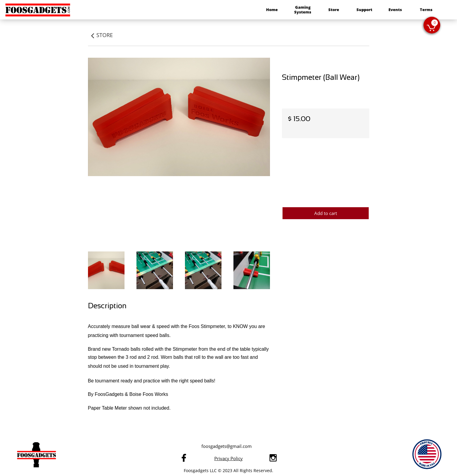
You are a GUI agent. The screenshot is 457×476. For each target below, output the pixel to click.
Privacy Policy (228, 458)
